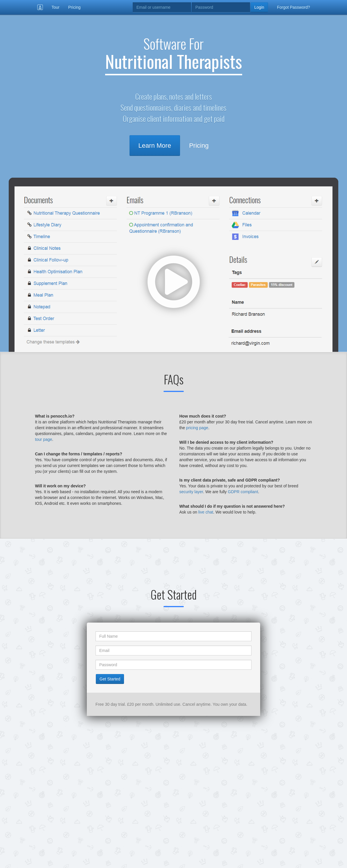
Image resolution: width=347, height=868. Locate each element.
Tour (56, 7)
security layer (191, 492)
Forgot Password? (294, 7)
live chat (206, 512)
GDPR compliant (243, 492)
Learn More (155, 146)
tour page (43, 439)
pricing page (197, 428)
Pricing (74, 7)
